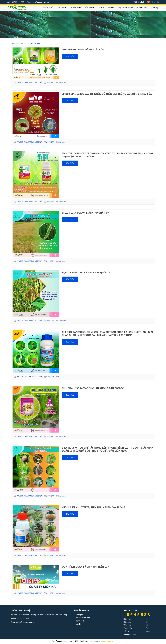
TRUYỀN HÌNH (75, 8)
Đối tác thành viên (83, 618)
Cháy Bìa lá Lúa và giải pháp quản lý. (86, 213)
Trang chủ (16, 27)
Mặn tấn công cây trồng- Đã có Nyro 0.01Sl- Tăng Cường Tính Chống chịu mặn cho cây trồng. (107, 155)
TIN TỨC (101, 8)
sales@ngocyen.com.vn (26, 622)
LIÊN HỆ (155, 8)
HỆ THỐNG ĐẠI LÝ (126, 8)
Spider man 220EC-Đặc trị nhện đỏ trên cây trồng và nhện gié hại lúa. (107, 94)
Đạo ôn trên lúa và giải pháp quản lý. (86, 272)
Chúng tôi (79, 615)
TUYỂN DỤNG (142, 8)
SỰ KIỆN (112, 8)
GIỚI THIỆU (61, 8)
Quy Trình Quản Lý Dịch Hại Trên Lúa (86, 567)
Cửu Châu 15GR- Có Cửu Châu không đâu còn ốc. (93, 388)
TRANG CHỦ (48, 8)
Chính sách (80, 621)
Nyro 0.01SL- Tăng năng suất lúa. (83, 50)
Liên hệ (78, 624)
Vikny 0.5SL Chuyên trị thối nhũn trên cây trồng (94, 507)
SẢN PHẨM (89, 8)
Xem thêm (70, 56)
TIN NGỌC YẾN (35, 43)
